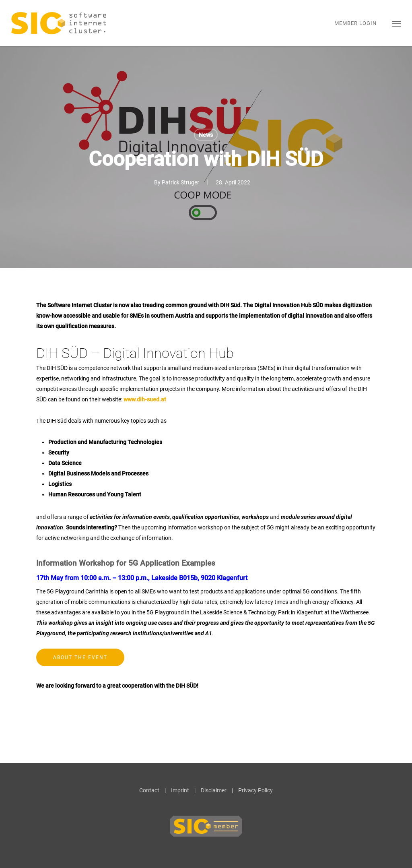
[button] (396, 23)
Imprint (180, 790)
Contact (149, 790)
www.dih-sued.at (145, 399)
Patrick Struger (180, 182)
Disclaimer (214, 790)
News (206, 135)
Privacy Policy (255, 790)
